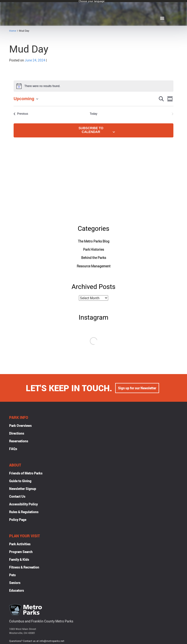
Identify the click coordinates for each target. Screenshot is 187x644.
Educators (17, 591)
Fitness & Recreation (24, 568)
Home (13, 31)
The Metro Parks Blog (94, 241)
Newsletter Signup (23, 489)
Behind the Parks (94, 258)
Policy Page (18, 520)
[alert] (93, 86)
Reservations (19, 441)
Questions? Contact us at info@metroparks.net (37, 641)
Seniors (15, 583)
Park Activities (20, 544)
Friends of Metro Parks (26, 474)
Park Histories (93, 249)
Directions (17, 434)
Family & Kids (19, 560)
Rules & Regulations (24, 512)
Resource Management (94, 266)
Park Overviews (20, 426)
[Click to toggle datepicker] (26, 99)
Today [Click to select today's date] (93, 114)
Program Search (21, 552)
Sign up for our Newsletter (137, 388)
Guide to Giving (20, 481)
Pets (12, 575)
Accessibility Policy (23, 505)
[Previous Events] (21, 114)
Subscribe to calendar (91, 130)
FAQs (13, 449)
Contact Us (17, 497)
